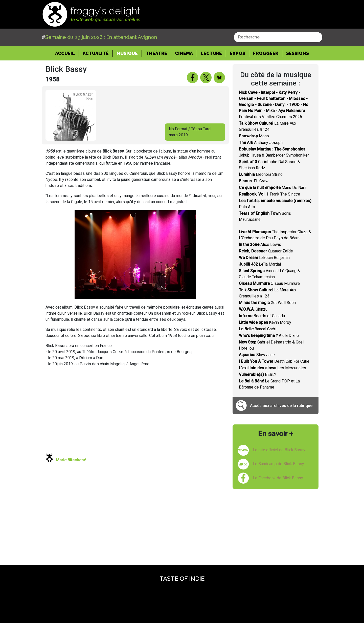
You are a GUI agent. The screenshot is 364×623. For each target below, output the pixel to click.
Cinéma (184, 53)
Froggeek (266, 53)
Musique (127, 53)
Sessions (298, 53)
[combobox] (278, 37)
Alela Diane (269, 336)
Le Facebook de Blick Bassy (278, 478)
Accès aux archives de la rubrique (281, 406)
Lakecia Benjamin (264, 258)
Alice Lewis (260, 244)
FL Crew (254, 181)
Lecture (211, 53)
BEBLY (258, 374)
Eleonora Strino (261, 174)
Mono (254, 136)
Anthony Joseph (261, 143)
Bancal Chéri (258, 329)
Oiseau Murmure (269, 283)
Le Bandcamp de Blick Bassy (278, 464)
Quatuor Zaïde (266, 251)
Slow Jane (257, 355)
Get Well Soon (267, 303)
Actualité (96, 53)
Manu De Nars (273, 188)
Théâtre (156, 53)
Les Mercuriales (272, 368)
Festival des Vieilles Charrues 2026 (274, 105)
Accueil (67, 53)
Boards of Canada (262, 316)
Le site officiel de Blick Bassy (279, 450)
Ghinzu (253, 309)
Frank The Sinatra (269, 194)
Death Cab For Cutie (274, 361)
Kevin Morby (265, 322)
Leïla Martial (260, 264)
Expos (237, 53)
